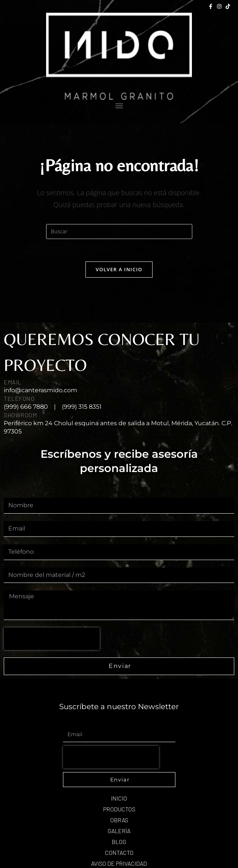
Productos (119, 809)
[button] (119, 106)
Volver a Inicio (119, 269)
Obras (119, 820)
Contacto (119, 852)
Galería (119, 831)
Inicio (119, 798)
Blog (119, 842)
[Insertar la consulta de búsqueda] (119, 232)
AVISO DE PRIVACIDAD (119, 863)
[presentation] (52, 639)
